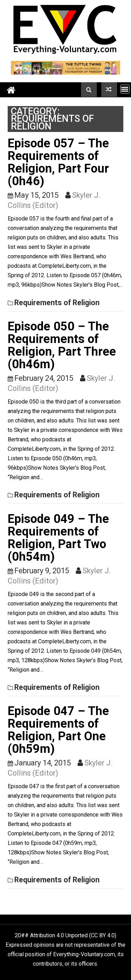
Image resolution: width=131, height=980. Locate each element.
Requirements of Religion (57, 303)
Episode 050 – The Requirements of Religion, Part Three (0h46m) (62, 345)
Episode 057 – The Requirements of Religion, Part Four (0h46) (58, 162)
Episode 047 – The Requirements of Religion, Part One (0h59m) (58, 730)
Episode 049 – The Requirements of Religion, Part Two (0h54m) (58, 538)
